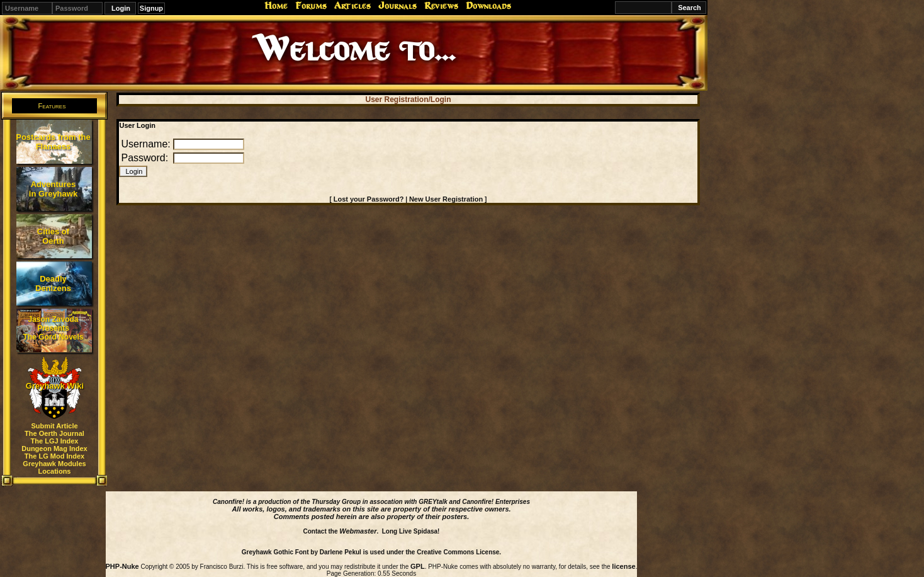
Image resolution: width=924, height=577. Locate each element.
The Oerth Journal (54, 433)
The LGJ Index (55, 441)
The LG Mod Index (54, 456)
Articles (352, 6)
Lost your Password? (369, 199)
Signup (151, 8)
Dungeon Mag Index (54, 448)
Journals (397, 6)
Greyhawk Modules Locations (54, 467)
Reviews (441, 6)
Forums (311, 6)
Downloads (488, 6)
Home (276, 6)
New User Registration (446, 199)
